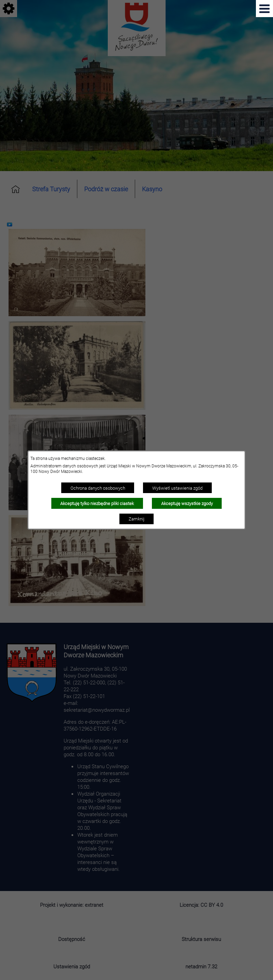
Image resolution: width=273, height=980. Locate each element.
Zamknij (136, 519)
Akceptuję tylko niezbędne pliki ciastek (97, 503)
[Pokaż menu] (264, 9)
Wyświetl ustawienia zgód (177, 488)
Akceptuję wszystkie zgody (187, 503)
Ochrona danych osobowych (98, 488)
